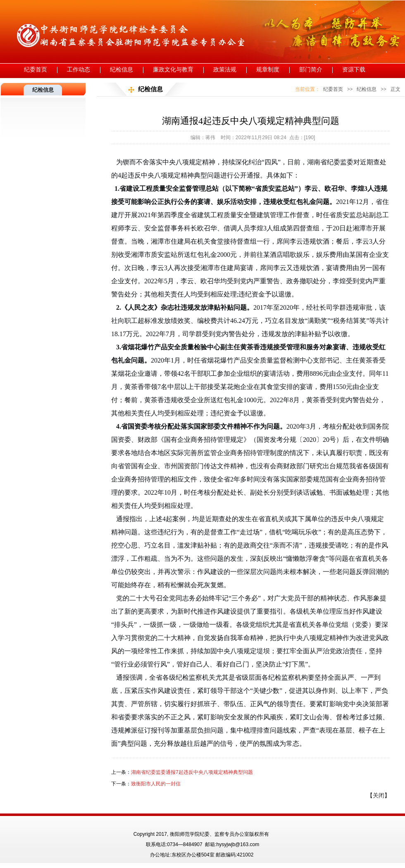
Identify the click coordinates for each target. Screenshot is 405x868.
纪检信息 (121, 70)
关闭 (379, 795)
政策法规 (225, 70)
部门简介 (311, 70)
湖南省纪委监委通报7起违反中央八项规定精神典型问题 (192, 772)
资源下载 (354, 70)
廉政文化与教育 (173, 70)
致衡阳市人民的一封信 (156, 784)
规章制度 (268, 70)
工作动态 (79, 70)
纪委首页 (36, 70)
